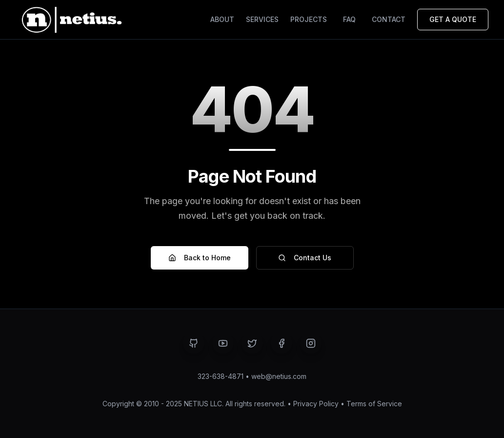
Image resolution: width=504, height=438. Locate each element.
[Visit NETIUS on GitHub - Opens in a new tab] (194, 343)
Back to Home (200, 258)
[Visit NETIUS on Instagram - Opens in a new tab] (311, 343)
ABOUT (222, 19)
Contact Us (305, 258)
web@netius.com (279, 376)
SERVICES (262, 19)
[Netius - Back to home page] (71, 20)
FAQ (349, 19)
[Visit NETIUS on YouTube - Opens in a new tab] (223, 343)
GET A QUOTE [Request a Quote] (453, 19)
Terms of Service (374, 404)
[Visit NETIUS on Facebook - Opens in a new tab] (282, 343)
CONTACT (389, 19)
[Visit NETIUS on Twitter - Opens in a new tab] (252, 343)
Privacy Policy (316, 404)
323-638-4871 (221, 376)
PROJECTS (309, 19)
